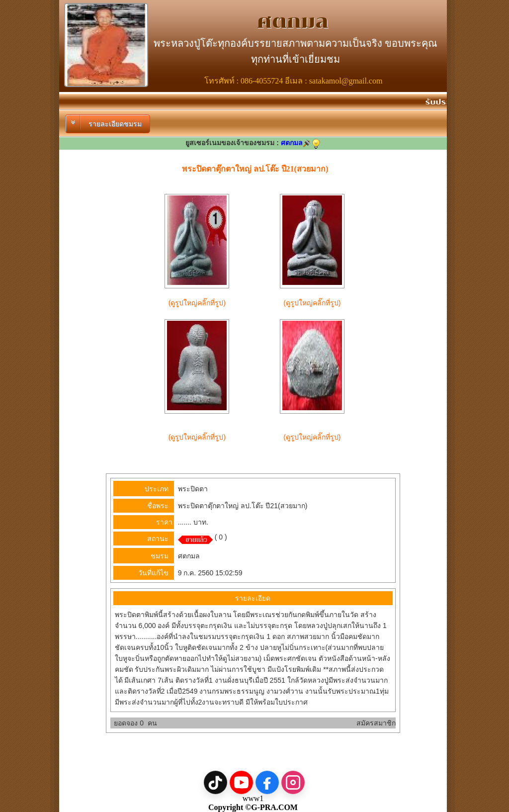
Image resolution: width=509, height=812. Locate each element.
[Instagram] (293, 782)
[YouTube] (241, 782)
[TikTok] (215, 782)
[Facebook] (267, 782)
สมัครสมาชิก (376, 723)
